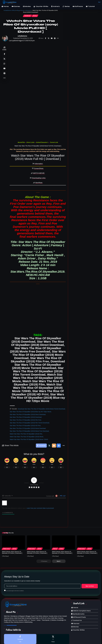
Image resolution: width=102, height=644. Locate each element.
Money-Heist (7, 533)
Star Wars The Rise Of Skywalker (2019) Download (26, 402)
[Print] (55, 38)
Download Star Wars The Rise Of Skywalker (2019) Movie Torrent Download (41, 393)
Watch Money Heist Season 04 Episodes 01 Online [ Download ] (87, 537)
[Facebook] (20, 624)
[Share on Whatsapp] (4, 64)
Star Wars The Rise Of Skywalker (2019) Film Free (25, 404)
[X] (53, 624)
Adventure (27, 16)
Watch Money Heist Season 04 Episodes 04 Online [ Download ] (12, 537)
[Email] (52, 38)
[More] (58, 38)
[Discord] (53, 634)
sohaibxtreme (22, 36)
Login (63, 480)
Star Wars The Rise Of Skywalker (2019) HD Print (25, 410)
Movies (35, 16)
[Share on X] (49, 38)
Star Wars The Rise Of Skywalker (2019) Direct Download (28, 399)
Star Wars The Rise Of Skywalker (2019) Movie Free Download (29, 416)
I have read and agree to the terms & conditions (15, 575)
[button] (96, 2)
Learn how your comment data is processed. (40, 493)
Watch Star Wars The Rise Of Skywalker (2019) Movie (26, 421)
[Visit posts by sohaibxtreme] (5, 38)
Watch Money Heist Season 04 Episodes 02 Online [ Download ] (62, 537)
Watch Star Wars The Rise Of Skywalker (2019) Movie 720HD (29, 424)
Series (14, 533)
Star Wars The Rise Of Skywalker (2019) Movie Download (28, 413)
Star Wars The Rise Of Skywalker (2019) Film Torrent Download (29, 407)
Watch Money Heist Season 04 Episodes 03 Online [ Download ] (37, 537)
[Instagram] (20, 634)
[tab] (16, 165)
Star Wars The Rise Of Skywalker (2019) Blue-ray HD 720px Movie (30, 396)
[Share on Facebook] (45, 38)
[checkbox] (5, 575)
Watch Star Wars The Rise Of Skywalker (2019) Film (26, 418)
